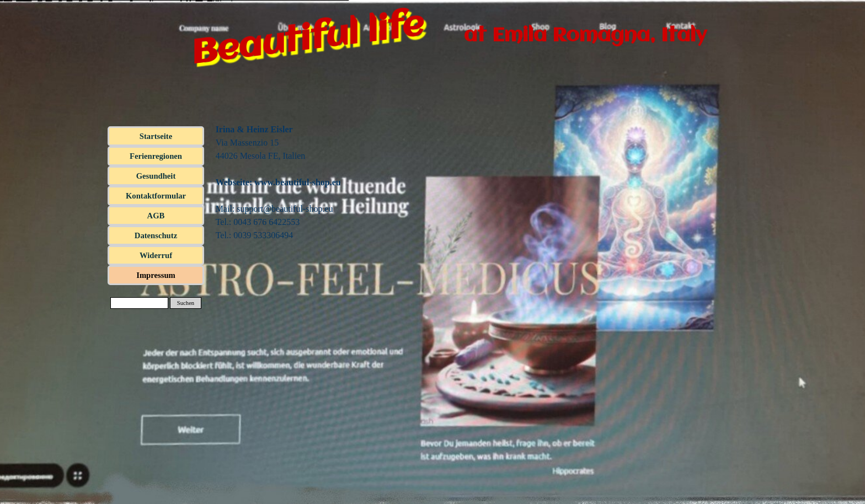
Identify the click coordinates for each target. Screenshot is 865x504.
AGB (156, 216)
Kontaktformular (156, 196)
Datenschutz (156, 235)
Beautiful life (307, 40)
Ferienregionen (156, 156)
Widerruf (156, 255)
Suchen (186, 303)
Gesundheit (156, 176)
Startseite (156, 136)
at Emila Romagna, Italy (585, 36)
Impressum (156, 275)
